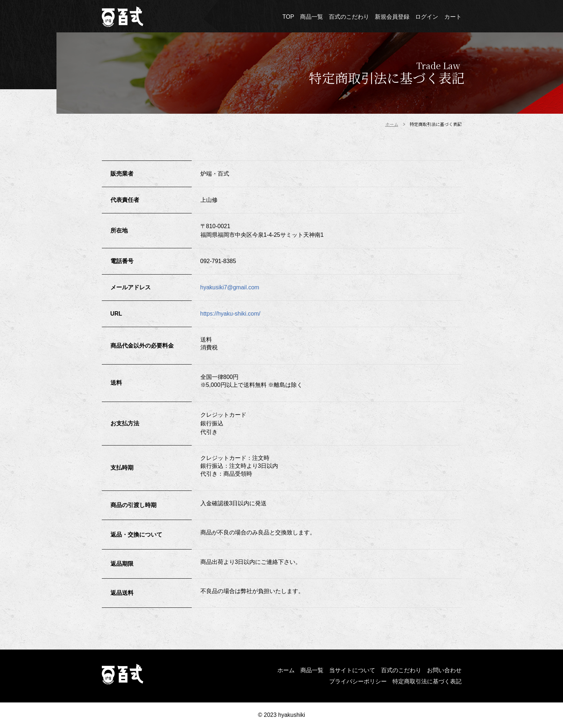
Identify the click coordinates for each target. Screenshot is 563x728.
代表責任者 (125, 200)
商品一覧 (312, 670)
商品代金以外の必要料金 (142, 346)
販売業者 (122, 174)
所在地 (119, 230)
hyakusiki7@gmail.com (230, 287)
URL (116, 314)
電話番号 (122, 261)
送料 (116, 383)
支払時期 (122, 468)
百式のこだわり (401, 670)
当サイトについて (352, 670)
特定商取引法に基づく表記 (427, 681)
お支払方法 (125, 423)
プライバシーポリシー (358, 681)
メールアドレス (131, 287)
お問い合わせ (444, 670)
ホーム (286, 670)
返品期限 (122, 564)
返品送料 (122, 593)
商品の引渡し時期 (133, 505)
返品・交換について (136, 535)
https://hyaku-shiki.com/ (230, 314)
